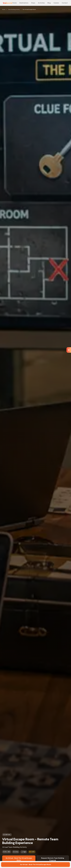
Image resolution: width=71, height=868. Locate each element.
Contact (65, 3)
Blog (49, 3)
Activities (41, 3)
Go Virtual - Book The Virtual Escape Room (19, 859)
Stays (33, 3)
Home (15, 3)
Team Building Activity (14, 9)
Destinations (24, 3)
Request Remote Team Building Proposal (53, 859)
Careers (56, 3)
